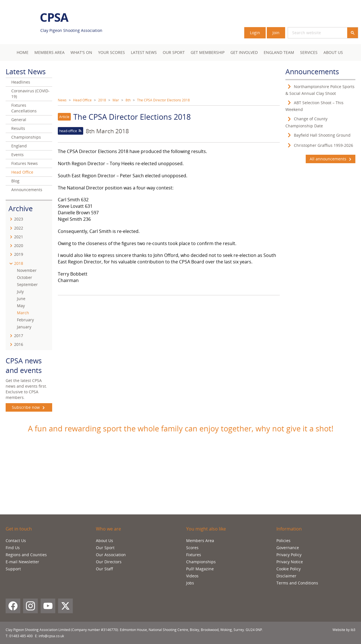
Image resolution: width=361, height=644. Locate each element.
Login (255, 33)
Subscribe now (29, 407)
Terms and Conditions (297, 583)
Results (18, 128)
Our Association (111, 555)
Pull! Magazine (200, 569)
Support (13, 569)
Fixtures (194, 555)
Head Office (82, 100)
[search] (311, 33)
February (25, 320)
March (23, 313)
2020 (19, 245)
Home (23, 52)
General (19, 120)
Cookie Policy (289, 569)
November (27, 270)
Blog (15, 181)
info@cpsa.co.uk (51, 636)
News (62, 100)
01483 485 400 (21, 636)
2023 (19, 219)
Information (289, 529)
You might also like (206, 529)
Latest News (144, 52)
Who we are (108, 529)
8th (128, 100)
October (25, 277)
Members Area (200, 541)
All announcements (331, 159)
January (24, 327)
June (21, 299)
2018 (102, 100)
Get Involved (244, 52)
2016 (19, 344)
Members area (49, 52)
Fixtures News (25, 163)
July (20, 292)
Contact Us (16, 541)
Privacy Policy (289, 555)
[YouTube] (48, 606)
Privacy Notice (290, 562)
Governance (288, 548)
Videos (192, 576)
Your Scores (112, 52)
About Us (333, 52)
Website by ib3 (344, 630)
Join (276, 33)
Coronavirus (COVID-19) (30, 94)
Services (309, 52)
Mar (116, 100)
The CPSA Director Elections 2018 (163, 100)
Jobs (190, 583)
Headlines (21, 82)
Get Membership (208, 52)
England (19, 146)
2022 (19, 228)
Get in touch (19, 529)
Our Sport (174, 52)
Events (17, 155)
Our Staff (104, 569)
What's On (81, 52)
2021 (19, 237)
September (27, 284)
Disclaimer (286, 576)
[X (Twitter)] (65, 606)
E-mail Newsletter (22, 562)
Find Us (13, 548)
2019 (19, 254)
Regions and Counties (26, 555)
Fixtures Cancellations (24, 108)
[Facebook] (13, 606)
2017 (19, 336)
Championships (26, 137)
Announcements (27, 190)
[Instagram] (30, 606)
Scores (192, 548)
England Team (279, 52)
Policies (283, 541)
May (21, 306)
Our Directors (109, 562)
